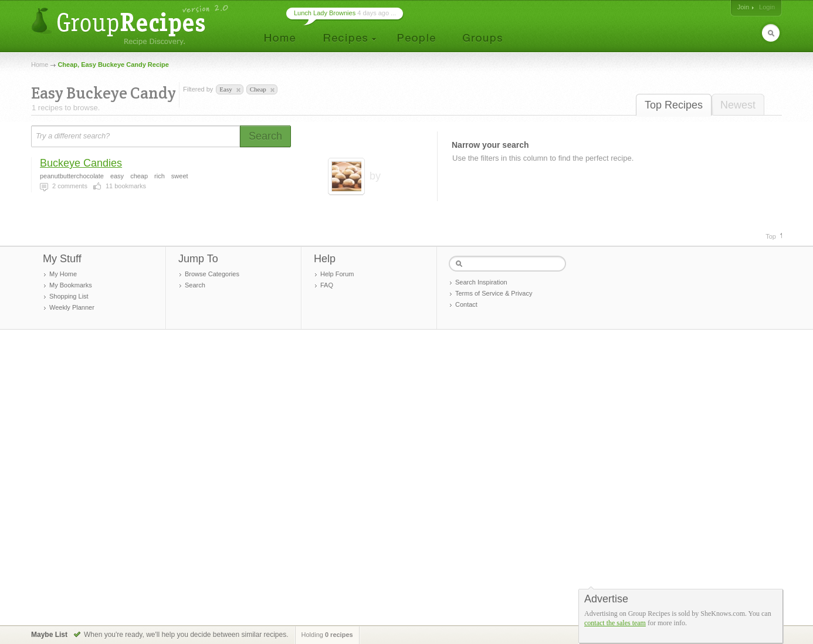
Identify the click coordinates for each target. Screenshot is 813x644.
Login (767, 7)
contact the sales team (615, 623)
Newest (738, 105)
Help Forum (337, 274)
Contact (466, 304)
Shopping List (69, 296)
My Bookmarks (71, 285)
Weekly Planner (72, 307)
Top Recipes (674, 105)
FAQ (327, 285)
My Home (63, 274)
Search (195, 285)
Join (743, 7)
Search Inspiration (481, 282)
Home (40, 65)
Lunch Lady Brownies (325, 13)
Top (771, 236)
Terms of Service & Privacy (494, 293)
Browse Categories (212, 274)
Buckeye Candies (81, 163)
